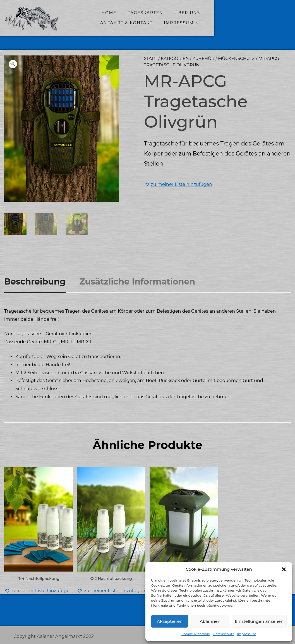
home (112, 13)
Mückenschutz (236, 58)
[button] (284, 569)
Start (151, 58)
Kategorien (175, 58)
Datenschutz (223, 634)
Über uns (191, 13)
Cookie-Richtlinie (196, 634)
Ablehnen (210, 621)
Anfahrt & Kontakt (241, 13)
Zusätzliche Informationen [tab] (137, 281)
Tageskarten (149, 13)
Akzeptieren (170, 621)
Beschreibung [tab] (35, 281)
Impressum (247, 634)
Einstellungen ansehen (259, 621)
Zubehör (204, 58)
